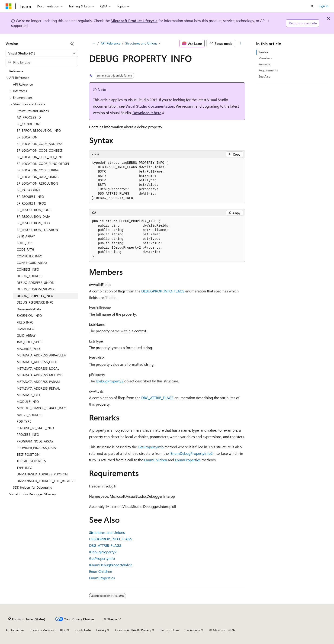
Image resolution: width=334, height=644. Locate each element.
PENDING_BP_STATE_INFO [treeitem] (35, 428)
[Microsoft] (9, 6)
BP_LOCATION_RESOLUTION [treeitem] (37, 183)
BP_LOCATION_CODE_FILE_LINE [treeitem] (40, 157)
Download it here (147, 113)
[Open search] (312, 6)
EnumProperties (188, 460)
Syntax (263, 52)
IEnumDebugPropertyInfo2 (191, 453)
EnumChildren (156, 460)
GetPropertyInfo (151, 447)
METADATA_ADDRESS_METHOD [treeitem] (40, 375)
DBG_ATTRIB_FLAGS (157, 398)
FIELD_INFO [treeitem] (25, 322)
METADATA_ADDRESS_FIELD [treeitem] (37, 362)
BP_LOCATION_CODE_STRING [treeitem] (38, 170)
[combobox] (42, 53)
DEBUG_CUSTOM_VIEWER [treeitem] (35, 289)
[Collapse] (72, 44)
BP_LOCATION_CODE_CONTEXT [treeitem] (40, 150)
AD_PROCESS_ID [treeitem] (29, 117)
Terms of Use (169, 630)
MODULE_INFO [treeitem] (28, 402)
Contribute (83, 630)
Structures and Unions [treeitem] (33, 111)
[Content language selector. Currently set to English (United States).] (27, 619)
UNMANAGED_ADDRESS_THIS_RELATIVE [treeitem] (46, 481)
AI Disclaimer (15, 630)
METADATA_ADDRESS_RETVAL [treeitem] (38, 388)
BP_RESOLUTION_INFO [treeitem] (33, 223)
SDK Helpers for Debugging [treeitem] (33, 487)
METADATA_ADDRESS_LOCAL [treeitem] (38, 368)
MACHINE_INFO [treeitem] (28, 349)
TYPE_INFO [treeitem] (25, 468)
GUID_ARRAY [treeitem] (26, 335)
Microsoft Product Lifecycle (134, 21)
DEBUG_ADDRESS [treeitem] (30, 276)
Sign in (324, 6)
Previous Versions (42, 630)
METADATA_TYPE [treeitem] (29, 395)
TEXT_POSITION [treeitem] (28, 454)
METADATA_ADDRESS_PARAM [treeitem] (38, 382)
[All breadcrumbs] (93, 43)
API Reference (111, 43)
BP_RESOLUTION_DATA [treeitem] (33, 216)
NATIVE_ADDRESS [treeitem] (30, 415)
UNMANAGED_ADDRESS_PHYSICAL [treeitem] (43, 474)
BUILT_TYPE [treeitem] (25, 243)
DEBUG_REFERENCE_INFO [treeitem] (35, 302)
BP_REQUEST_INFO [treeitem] (30, 197)
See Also (264, 76)
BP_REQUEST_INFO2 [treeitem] (31, 203)
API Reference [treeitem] (23, 84)
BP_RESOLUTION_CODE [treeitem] (34, 210)
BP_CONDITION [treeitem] (28, 124)
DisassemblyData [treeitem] (29, 309)
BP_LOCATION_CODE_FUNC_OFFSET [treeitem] (43, 164)
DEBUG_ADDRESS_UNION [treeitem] (35, 283)
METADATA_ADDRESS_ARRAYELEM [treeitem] (42, 355)
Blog (63, 630)
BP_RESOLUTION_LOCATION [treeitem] (37, 230)
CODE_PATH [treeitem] (25, 249)
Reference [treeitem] (16, 71)
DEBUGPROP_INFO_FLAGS (163, 291)
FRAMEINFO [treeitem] (26, 329)
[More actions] (241, 43)
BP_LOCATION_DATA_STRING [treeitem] (38, 177)
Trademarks (192, 630)
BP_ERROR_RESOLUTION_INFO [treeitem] (39, 130)
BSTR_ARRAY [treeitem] (26, 236)
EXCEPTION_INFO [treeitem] (29, 316)
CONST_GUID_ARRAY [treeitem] (32, 263)
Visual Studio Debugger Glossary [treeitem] (33, 494)
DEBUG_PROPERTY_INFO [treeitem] (35, 296)
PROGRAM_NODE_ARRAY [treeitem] (35, 441)
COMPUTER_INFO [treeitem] (30, 256)
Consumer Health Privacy (133, 630)
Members (265, 58)
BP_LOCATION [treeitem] (27, 137)
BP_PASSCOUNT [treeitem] (28, 190)
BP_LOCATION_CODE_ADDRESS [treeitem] (40, 144)
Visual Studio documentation (150, 106)
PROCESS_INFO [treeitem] (28, 434)
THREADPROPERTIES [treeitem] (31, 461)
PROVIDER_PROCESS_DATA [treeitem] (36, 448)
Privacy (101, 630)
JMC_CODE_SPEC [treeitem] (29, 342)
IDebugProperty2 (110, 381)
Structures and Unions (141, 43)
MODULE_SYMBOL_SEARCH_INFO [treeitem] (42, 408)
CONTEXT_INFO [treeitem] (28, 269)
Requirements (268, 70)
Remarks (264, 64)
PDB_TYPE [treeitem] (24, 421)
